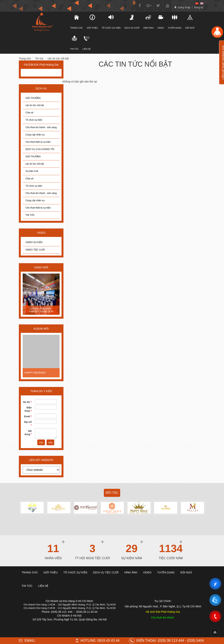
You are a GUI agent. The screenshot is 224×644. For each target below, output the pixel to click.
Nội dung (28, 433)
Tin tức (74, 43)
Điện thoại (28, 409)
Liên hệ (86, 43)
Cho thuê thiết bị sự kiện (38, 142)
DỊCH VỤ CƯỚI (132, 22)
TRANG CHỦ (76, 22)
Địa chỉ (28, 424)
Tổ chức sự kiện (34, 120)
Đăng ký (199, 7)
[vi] (197, 3)
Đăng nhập (184, 7)
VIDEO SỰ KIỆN (34, 242)
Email (28, 416)
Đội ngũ (190, 22)
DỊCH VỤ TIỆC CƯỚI (106, 572)
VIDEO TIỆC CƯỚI (35, 250)
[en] (202, 3)
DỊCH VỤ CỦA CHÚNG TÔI (40, 149)
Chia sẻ (30, 113)
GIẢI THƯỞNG (33, 98)
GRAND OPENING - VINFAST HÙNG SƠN (41, 310)
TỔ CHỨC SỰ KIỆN (111, 22)
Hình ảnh (148, 22)
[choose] (41, 470)
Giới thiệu (92, 22)
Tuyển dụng (174, 22)
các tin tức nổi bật (58, 59)
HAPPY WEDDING (35, 373)
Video (161, 22)
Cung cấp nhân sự (35, 135)
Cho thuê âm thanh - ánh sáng (41, 127)
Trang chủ (25, 59)
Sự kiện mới (32, 171)
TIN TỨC (30, 215)
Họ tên (27, 402)
